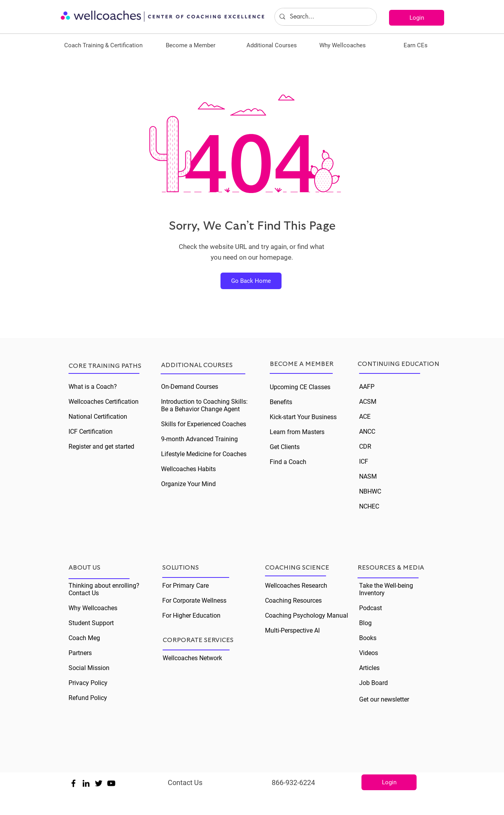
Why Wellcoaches (93, 608)
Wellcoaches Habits (188, 469)
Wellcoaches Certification (104, 402)
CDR (365, 446)
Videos (369, 653)
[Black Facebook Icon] (73, 783)
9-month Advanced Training (199, 439)
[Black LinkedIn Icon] (86, 783)
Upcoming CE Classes (300, 387)
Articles (369, 668)
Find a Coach (288, 462)
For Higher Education (191, 615)
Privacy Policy (88, 683)
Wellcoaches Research (296, 586)
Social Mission (89, 668)
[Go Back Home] (251, 281)
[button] (103, 45)
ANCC (367, 432)
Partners (80, 653)
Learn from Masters (297, 432)
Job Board (373, 683)
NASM (368, 476)
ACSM (368, 402)
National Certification (98, 417)
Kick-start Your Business (303, 417)
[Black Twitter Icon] (99, 783)
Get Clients (285, 447)
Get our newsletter (384, 699)
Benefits (281, 402)
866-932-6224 (293, 783)
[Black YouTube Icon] (111, 783)
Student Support (91, 623)
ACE (365, 417)
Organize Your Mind (188, 484)
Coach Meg (84, 638)
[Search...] (325, 17)
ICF (364, 461)
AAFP (367, 387)
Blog (365, 623)
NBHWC (370, 491)
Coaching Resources (293, 601)
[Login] (417, 18)
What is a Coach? (93, 387)
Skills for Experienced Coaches (204, 424)
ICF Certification (91, 432)
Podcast (371, 608)
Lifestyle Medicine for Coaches (204, 454)
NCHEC (369, 506)
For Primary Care (185, 586)
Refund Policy (88, 698)
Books (368, 638)
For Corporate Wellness (194, 601)
